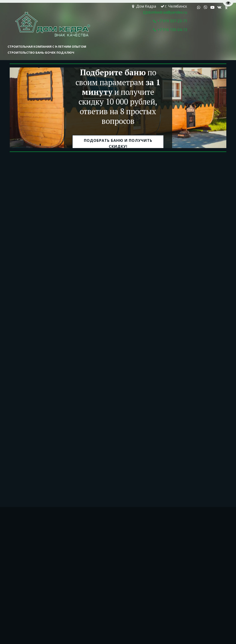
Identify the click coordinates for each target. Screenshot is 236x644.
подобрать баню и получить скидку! (118, 144)
